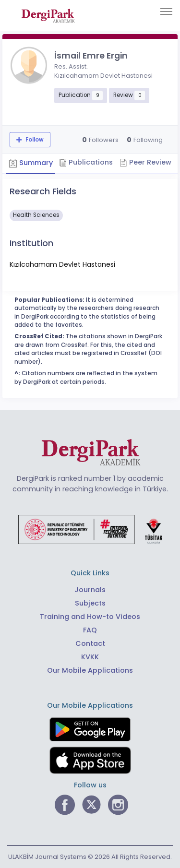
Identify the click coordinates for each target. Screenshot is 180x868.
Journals (90, 590)
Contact (90, 643)
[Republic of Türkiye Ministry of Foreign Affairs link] (90, 529)
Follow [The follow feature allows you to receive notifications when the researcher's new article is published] (34, 140)
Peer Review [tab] (145, 162)
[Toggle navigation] (166, 12)
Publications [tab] (86, 162)
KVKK (90, 657)
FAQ (90, 630)
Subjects (90, 603)
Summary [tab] (31, 163)
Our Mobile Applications (90, 670)
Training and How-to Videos (90, 617)
